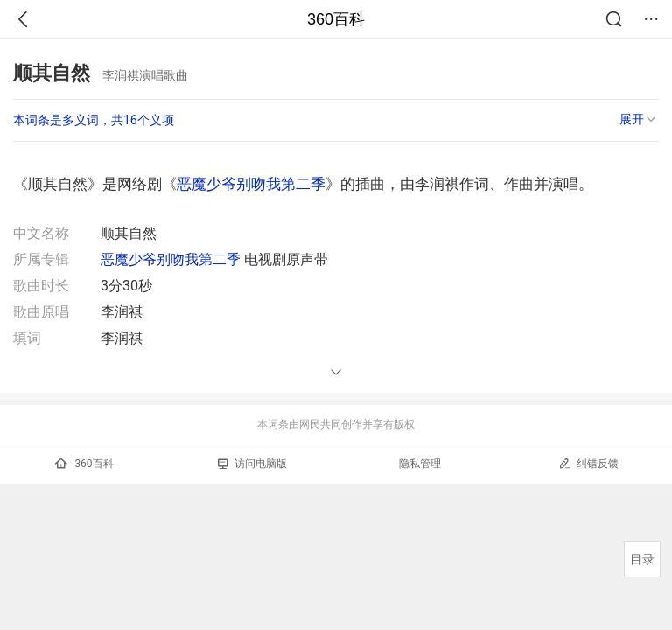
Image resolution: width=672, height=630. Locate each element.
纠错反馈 (588, 463)
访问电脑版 (252, 464)
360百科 (336, 19)
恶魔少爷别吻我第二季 (251, 184)
